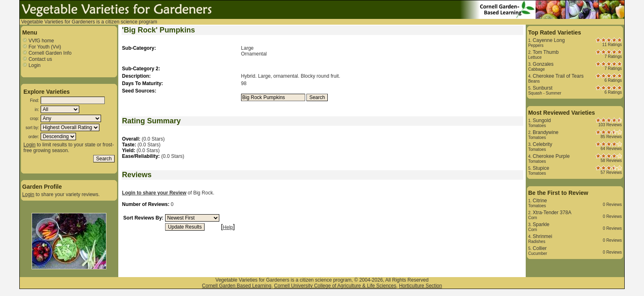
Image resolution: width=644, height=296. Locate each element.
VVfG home (38, 41)
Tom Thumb (546, 52)
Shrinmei (542, 236)
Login (31, 65)
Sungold (542, 120)
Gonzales (543, 64)
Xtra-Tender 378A (552, 213)
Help (228, 227)
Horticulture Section (420, 286)
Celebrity (542, 144)
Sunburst (543, 88)
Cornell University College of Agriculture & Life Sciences (335, 286)
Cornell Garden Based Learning (237, 286)
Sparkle (541, 224)
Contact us (37, 59)
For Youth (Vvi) (42, 47)
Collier (540, 248)
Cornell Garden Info (47, 53)
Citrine (540, 201)
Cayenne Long (549, 40)
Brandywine (546, 132)
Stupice (541, 168)
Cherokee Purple (551, 156)
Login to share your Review (154, 193)
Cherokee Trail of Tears (558, 76)
